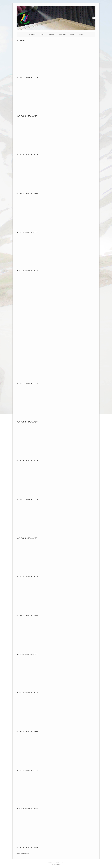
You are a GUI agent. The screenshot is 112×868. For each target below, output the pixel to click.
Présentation (33, 34)
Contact (81, 34)
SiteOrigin (58, 864)
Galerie (72, 34)
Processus (51, 34)
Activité (42, 34)
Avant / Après (62, 34)
